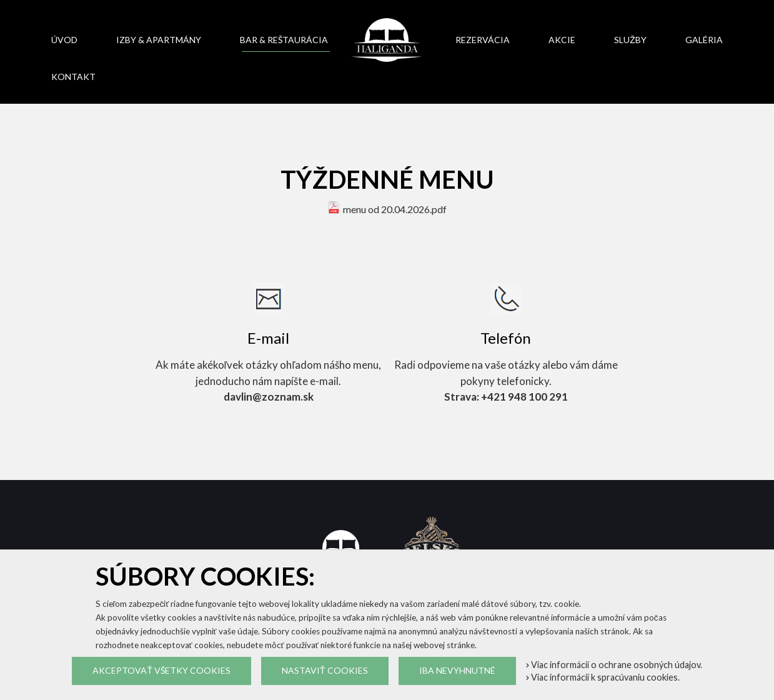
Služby (630, 40)
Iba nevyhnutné (457, 670)
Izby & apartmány (159, 40)
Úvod (64, 40)
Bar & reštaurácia (284, 40)
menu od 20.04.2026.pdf (395, 209)
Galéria (704, 40)
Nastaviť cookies (325, 670)
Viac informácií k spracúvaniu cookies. (603, 677)
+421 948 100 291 (524, 397)
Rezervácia (483, 40)
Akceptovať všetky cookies (161, 670)
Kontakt (73, 77)
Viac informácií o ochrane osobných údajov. (614, 665)
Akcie (562, 40)
